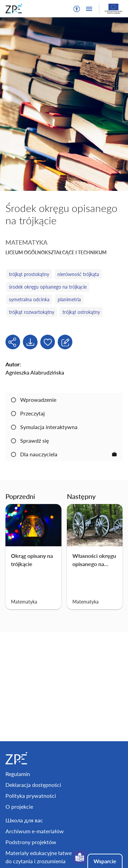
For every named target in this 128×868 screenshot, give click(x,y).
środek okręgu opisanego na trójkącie (48, 287)
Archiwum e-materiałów (35, 831)
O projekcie (19, 806)
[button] (77, 9)
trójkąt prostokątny (29, 274)
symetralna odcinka (29, 299)
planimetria (69, 299)
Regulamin (18, 774)
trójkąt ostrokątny (81, 312)
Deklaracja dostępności (33, 785)
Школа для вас (24, 820)
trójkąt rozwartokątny (32, 312)
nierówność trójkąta (78, 274)
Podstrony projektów (31, 842)
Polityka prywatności (31, 796)
